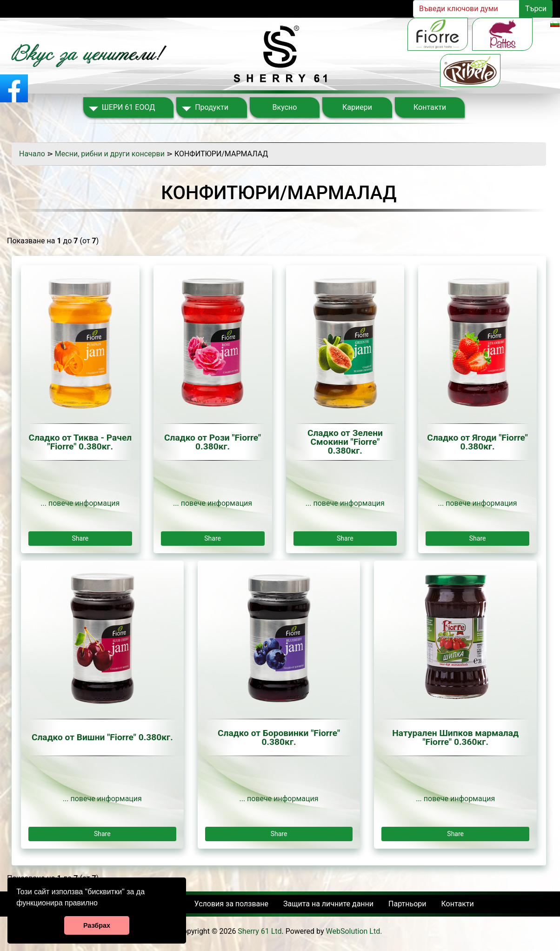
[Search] (466, 9)
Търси (536, 9)
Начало (32, 154)
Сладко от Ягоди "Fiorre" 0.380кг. (477, 442)
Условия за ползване (231, 904)
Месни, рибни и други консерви (110, 154)
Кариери (357, 107)
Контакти (430, 107)
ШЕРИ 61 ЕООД (128, 107)
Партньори (407, 904)
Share (80, 538)
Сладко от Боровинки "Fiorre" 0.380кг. (279, 737)
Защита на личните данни (328, 904)
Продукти (212, 107)
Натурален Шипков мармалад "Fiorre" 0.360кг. (455, 737)
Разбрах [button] (97, 925)
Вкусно (285, 107)
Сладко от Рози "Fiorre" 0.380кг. (213, 442)
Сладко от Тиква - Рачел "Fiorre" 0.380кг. (80, 442)
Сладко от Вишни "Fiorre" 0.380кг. (102, 737)
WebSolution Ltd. (354, 931)
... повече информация (80, 503)
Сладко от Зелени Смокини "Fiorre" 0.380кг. (345, 442)
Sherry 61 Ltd (260, 931)
